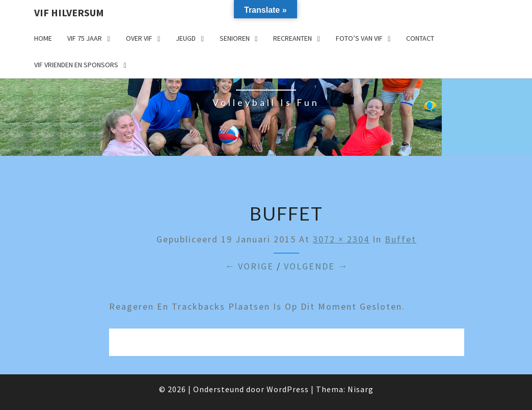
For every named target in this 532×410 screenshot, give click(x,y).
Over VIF (139, 38)
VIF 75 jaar (85, 38)
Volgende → (316, 266)
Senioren (235, 38)
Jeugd (186, 38)
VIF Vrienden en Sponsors (76, 65)
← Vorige (249, 266)
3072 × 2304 (341, 239)
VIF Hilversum (69, 12)
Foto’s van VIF (359, 38)
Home (43, 38)
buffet (401, 239)
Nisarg (361, 389)
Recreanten (292, 38)
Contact (420, 38)
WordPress (288, 389)
